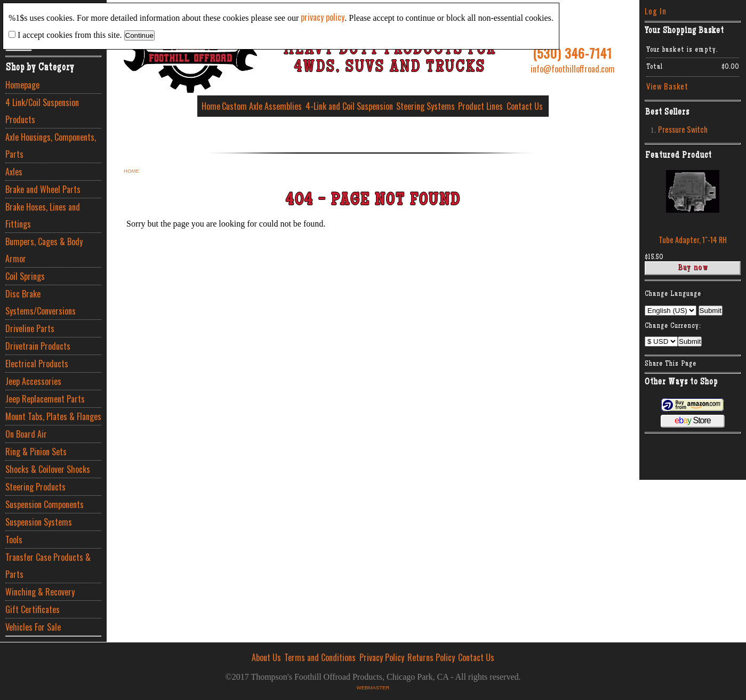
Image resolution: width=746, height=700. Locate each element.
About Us (266, 657)
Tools (14, 540)
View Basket (667, 86)
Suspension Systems (39, 522)
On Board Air (26, 434)
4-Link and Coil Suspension (349, 106)
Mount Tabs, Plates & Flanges (53, 416)
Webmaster (373, 687)
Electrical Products (37, 364)
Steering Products (35, 487)
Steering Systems (426, 106)
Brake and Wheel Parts (43, 189)
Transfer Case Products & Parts (48, 566)
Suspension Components (45, 504)
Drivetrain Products (38, 346)
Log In (656, 11)
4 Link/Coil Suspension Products (42, 111)
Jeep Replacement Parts (45, 399)
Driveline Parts (30, 328)
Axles (14, 172)
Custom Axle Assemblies (262, 106)
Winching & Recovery (40, 592)
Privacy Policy (382, 657)
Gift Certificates (33, 609)
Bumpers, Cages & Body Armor (44, 250)
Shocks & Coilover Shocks (48, 469)
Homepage (22, 85)
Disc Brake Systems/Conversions (41, 302)
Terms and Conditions (320, 657)
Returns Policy (431, 657)
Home (211, 106)
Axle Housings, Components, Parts (51, 146)
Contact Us (525, 106)
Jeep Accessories (33, 381)
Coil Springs (25, 276)
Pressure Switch (683, 129)
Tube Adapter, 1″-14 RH (693, 240)
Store (692, 420)
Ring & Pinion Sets (36, 452)
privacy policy (323, 17)
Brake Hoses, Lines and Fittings (43, 215)
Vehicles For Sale (33, 627)
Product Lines (480, 106)
